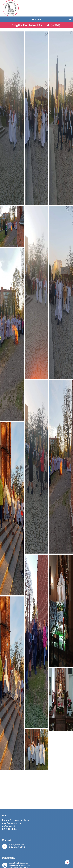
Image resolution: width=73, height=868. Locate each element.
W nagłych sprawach (17, 846)
